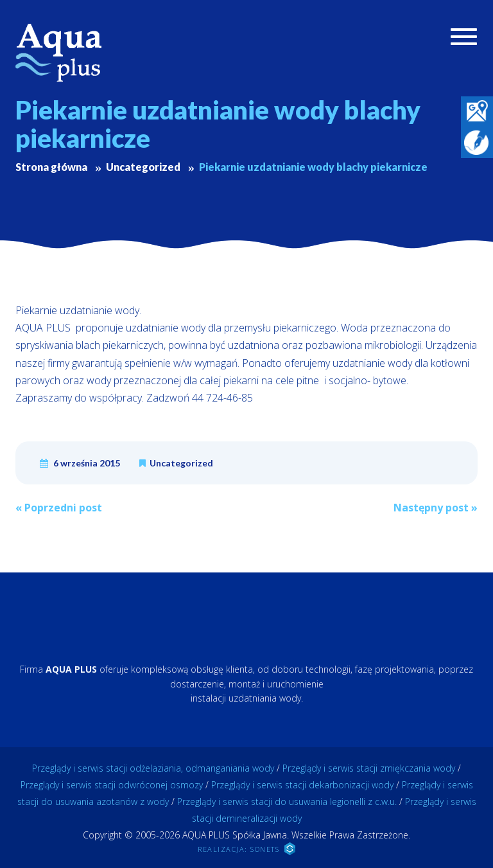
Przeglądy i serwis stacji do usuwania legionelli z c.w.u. (287, 802)
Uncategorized (181, 463)
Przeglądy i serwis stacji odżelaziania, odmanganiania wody (153, 768)
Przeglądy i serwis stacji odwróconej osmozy (112, 785)
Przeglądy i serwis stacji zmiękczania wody (369, 768)
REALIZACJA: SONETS (246, 849)
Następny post (436, 508)
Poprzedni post (59, 508)
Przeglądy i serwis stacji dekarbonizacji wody (302, 785)
